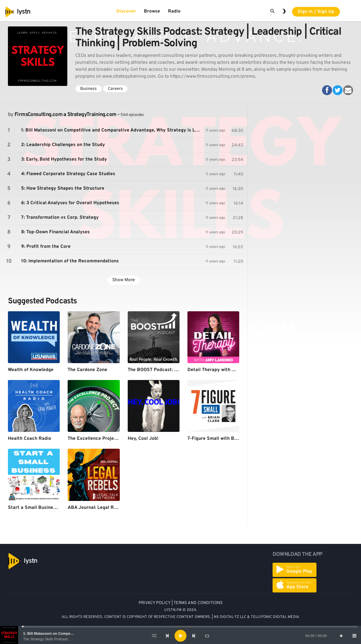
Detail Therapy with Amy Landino (224, 370)
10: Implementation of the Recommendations (70, 261)
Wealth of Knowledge (31, 370)
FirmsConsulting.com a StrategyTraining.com (65, 115)
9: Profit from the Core (46, 247)
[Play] (180, 636)
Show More (124, 280)
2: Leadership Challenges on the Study (63, 145)
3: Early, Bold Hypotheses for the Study (64, 159)
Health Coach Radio (30, 439)
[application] (180, 636)
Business (88, 89)
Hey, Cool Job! (143, 439)
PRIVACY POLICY (155, 603)
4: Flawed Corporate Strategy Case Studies (68, 174)
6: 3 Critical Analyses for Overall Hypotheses (70, 203)
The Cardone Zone (87, 370)
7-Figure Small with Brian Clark (222, 439)
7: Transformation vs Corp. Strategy (60, 218)
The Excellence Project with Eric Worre (111, 439)
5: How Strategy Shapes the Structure (63, 189)
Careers (115, 89)
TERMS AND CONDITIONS (198, 603)
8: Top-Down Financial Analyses (55, 232)
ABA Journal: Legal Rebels (97, 508)
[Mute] (341, 636)
